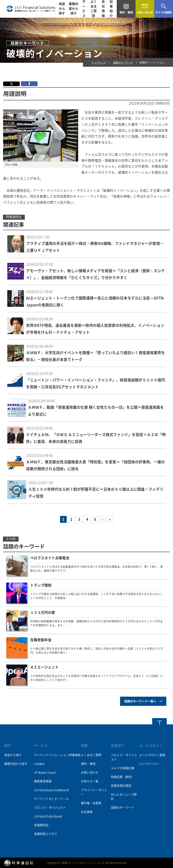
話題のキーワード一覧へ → (143, 701)
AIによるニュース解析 (124, 797)
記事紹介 (111, 9)
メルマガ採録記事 (123, 768)
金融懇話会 (41, 825)
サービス (84, 9)
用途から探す (62, 9)
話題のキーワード (123, 63)
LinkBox (39, 764)
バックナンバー (149, 764)
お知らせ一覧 (90, 781)
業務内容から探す (73, 9)
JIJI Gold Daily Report (48, 816)
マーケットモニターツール (51, 799)
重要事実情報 (43, 781)
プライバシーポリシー (94, 792)
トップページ (99, 63)
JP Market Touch (45, 773)
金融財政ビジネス (46, 834)
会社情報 (103, 9)
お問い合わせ (90, 773)
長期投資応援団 (121, 786)
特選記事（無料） (123, 777)
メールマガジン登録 (152, 755)
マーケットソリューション (51, 755)
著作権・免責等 (91, 803)
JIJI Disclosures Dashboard (51, 790)
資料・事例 (88, 764)
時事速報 (75, 755)
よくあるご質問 (94, 9)
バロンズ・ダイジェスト (50, 808)
